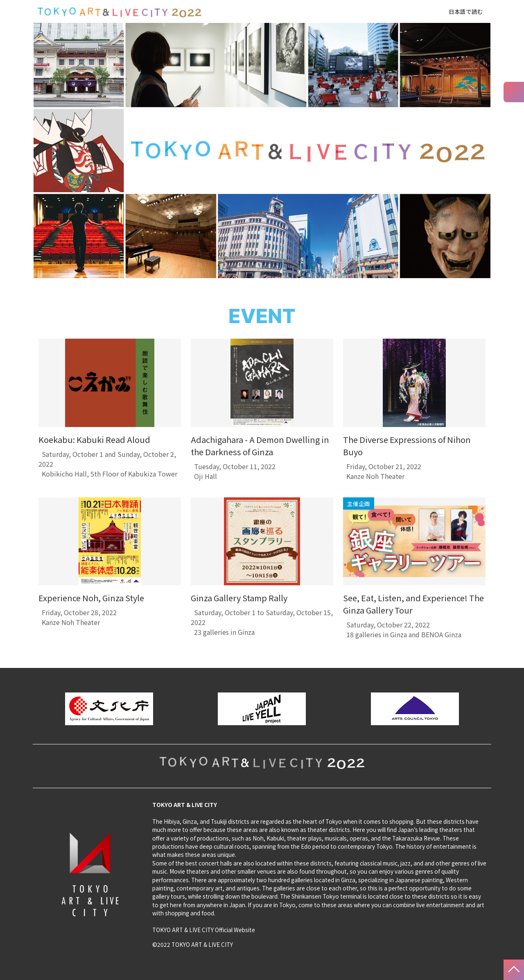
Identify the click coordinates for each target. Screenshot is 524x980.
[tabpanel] (110, 413)
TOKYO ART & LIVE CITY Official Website (204, 930)
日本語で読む (466, 11)
